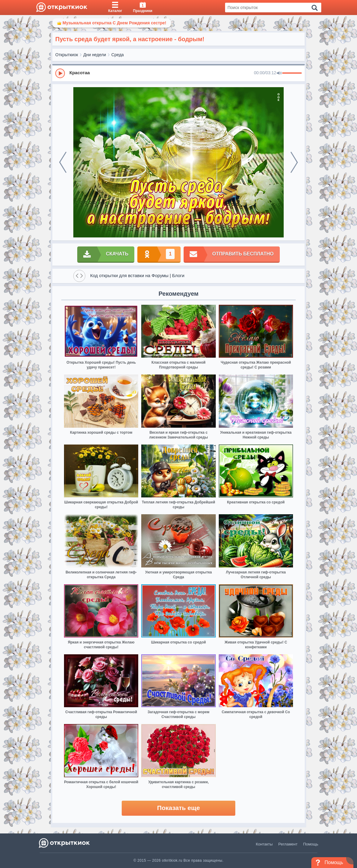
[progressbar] (292, 73)
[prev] (63, 162)
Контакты (264, 844)
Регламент (288, 844)
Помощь (311, 844)
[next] (294, 162)
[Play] (60, 73)
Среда (118, 55)
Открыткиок (67, 55)
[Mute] (279, 73)
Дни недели (95, 55)
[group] (178, 73)
